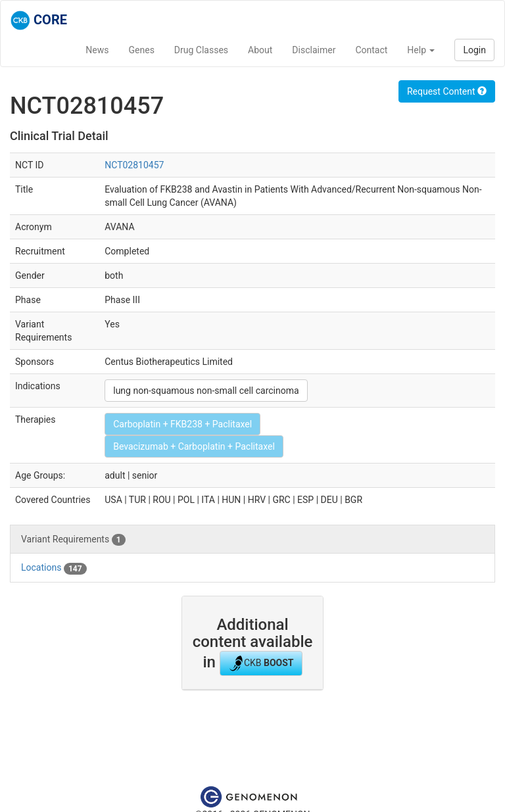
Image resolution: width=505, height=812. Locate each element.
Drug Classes (201, 50)
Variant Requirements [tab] (73, 540)
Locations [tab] (54, 568)
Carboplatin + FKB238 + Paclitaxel (182, 424)
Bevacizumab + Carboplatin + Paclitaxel (194, 446)
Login (474, 50)
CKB (261, 663)
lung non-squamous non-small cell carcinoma (206, 391)
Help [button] (421, 50)
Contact (371, 50)
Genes (142, 50)
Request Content (447, 91)
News (97, 50)
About (260, 50)
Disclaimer (314, 50)
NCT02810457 (134, 165)
